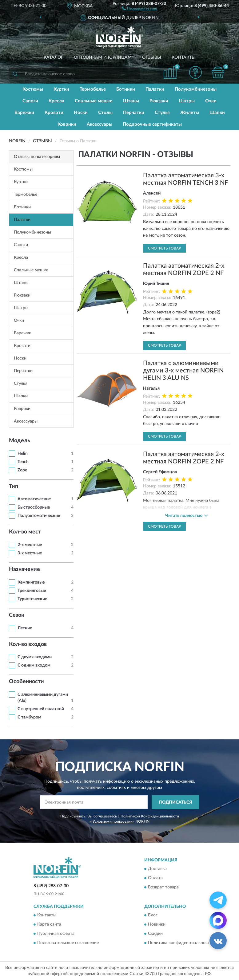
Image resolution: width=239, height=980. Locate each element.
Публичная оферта (56, 934)
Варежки (24, 113)
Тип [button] (14, 486)
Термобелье (93, 89)
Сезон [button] (17, 615)
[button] (139, 8)
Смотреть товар (164, 248)
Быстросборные (34, 507)
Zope (22, 470)
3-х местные (30, 553)
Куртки (61, 89)
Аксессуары (100, 124)
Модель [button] (20, 441)
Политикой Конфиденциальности (150, 816)
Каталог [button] (54, 57)
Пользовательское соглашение (68, 943)
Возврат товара (163, 888)
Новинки (157, 925)
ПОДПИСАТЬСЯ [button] (175, 802)
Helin (23, 454)
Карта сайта (49, 925)
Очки (211, 101)
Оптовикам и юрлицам (103, 57)
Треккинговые (32, 591)
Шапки (217, 113)
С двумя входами (35, 657)
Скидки (155, 934)
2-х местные (30, 545)
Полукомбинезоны (196, 89)
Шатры (187, 101)
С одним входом (34, 665)
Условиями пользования (114, 821)
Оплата (155, 878)
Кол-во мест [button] (25, 532)
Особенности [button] (26, 682)
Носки (81, 113)
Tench (23, 462)
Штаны (131, 101)
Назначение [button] (24, 569)
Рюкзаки (159, 101)
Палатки (155, 89)
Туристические (32, 599)
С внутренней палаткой (41, 709)
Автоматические (34, 499)
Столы (105, 113)
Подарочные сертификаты (152, 124)
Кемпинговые (31, 582)
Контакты (184, 57)
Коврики (67, 124)
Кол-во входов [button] (28, 644)
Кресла (56, 101)
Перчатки (134, 113)
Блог (153, 915)
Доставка (157, 869)
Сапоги (30, 101)
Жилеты (190, 113)
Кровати (54, 113)
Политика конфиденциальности (180, 943)
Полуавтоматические (39, 516)
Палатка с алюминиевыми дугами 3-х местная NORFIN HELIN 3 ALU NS (183, 371)
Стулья (162, 113)
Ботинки (126, 89)
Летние (25, 628)
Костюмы (33, 89)
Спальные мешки (94, 101)
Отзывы (152, 57)
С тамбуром (29, 717)
